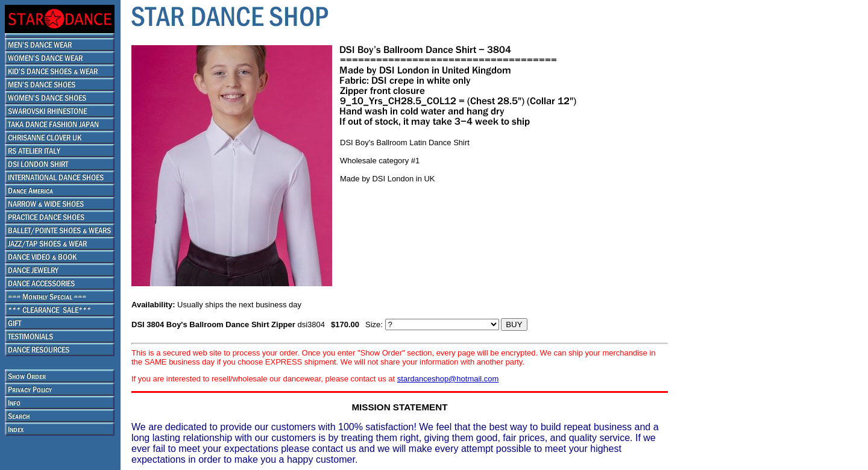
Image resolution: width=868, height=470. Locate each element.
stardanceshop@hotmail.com (448, 379)
